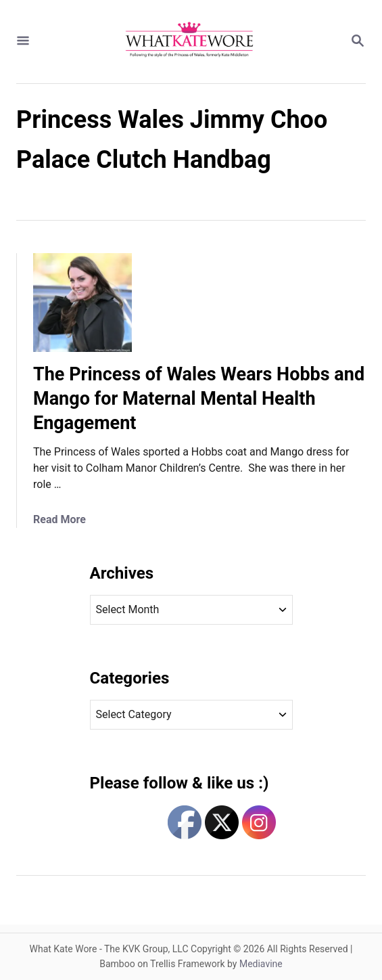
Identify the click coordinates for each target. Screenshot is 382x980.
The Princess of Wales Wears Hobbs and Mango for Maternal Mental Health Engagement (199, 399)
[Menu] (23, 42)
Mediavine (261, 964)
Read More (59, 519)
